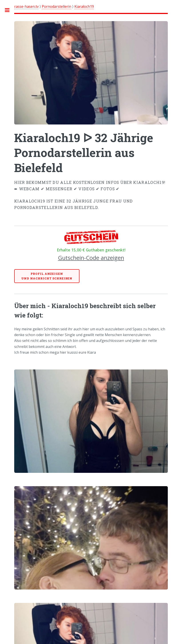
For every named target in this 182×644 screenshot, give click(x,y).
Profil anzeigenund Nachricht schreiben (47, 276)
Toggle (10, 10)
